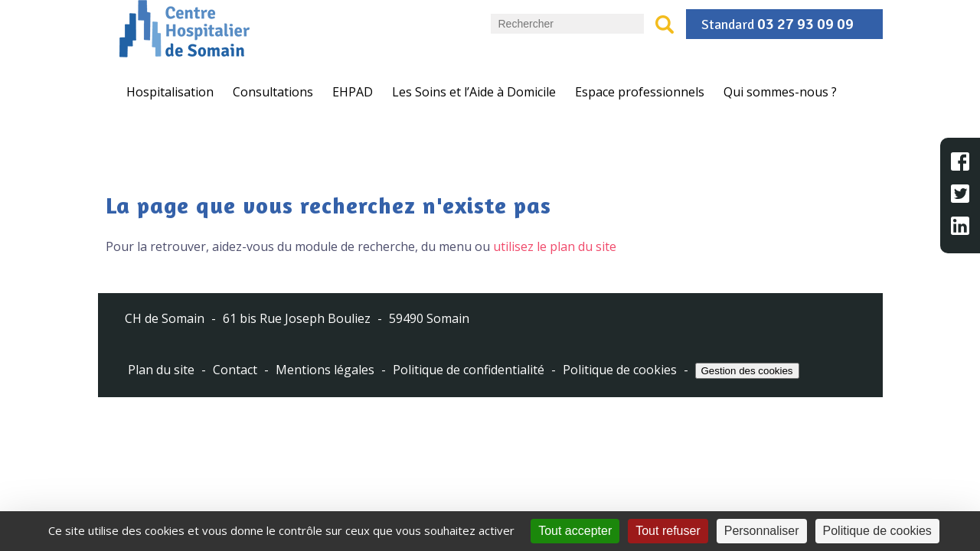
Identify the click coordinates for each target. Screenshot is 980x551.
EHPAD (353, 92)
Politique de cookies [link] (877, 531)
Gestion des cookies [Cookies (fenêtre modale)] (747, 371)
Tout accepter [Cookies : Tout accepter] (575, 531)
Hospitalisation (170, 92)
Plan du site (161, 370)
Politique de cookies (620, 370)
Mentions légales (325, 370)
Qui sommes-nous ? (780, 92)
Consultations (273, 92)
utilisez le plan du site (555, 246)
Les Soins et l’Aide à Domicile (474, 92)
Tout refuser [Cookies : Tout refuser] (668, 531)
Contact (235, 370)
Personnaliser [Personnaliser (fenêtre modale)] (762, 531)
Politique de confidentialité (469, 370)
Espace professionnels (640, 92)
